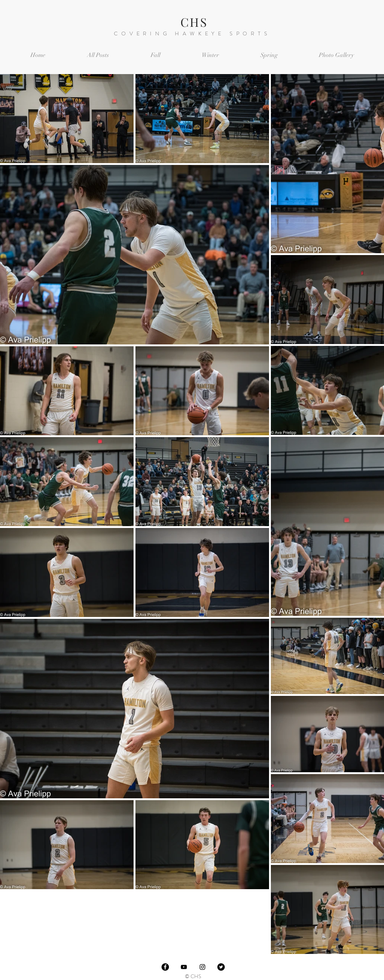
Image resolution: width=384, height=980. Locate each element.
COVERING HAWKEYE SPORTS (192, 34)
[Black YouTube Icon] (184, 967)
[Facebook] (165, 967)
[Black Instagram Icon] (202, 967)
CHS (194, 22)
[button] (155, 55)
